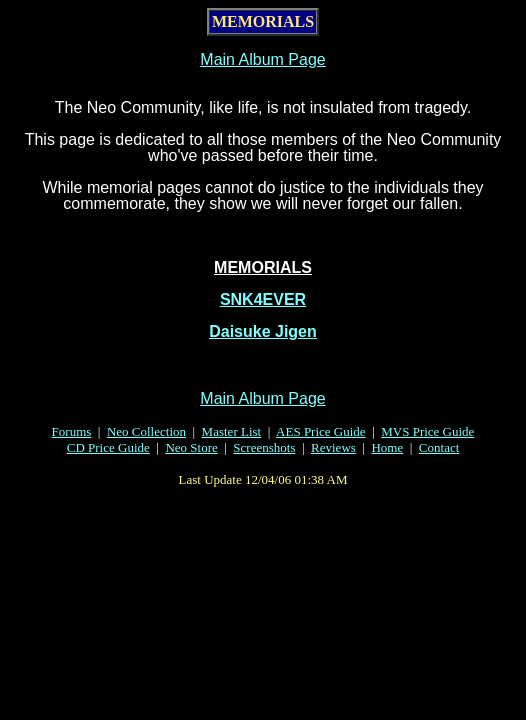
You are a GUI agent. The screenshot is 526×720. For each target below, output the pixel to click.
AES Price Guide (321, 431)
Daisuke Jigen (263, 331)
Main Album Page (262, 59)
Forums (72, 431)
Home (387, 447)
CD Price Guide (108, 447)
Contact (439, 447)
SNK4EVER (263, 299)
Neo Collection (146, 431)
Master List (232, 431)
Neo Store (191, 447)
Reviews (333, 447)
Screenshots (264, 447)
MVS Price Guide (427, 431)
